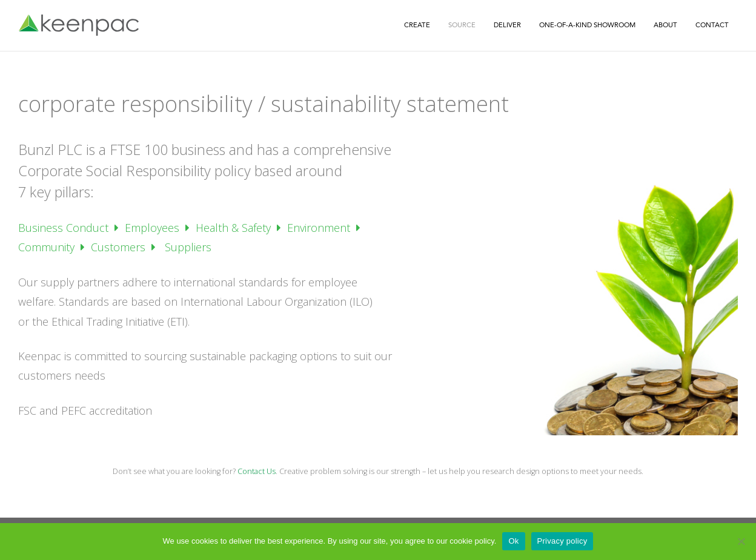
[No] (741, 541)
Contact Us (257, 471)
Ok (513, 541)
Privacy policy (562, 541)
